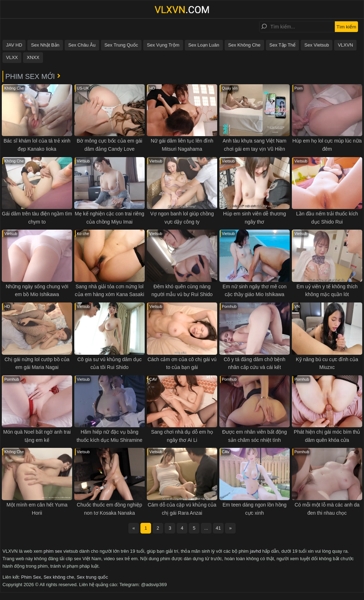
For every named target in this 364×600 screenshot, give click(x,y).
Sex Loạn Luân (204, 45)
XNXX (33, 57)
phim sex (53, 551)
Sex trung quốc (92, 577)
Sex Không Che (244, 45)
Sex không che (59, 577)
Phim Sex (31, 577)
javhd (255, 551)
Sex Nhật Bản (45, 45)
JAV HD (14, 45)
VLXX (12, 57)
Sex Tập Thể (283, 45)
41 (218, 528)
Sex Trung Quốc (121, 45)
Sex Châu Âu (82, 45)
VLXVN (345, 45)
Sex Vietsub (317, 45)
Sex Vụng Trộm (163, 45)
